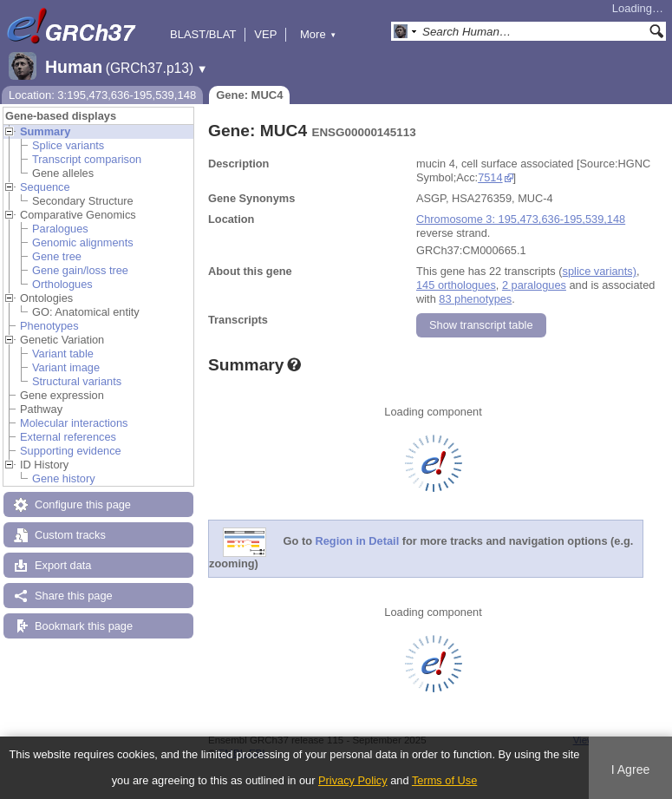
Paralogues (60, 229)
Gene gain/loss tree (80, 270)
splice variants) (600, 271)
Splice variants (68, 145)
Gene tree (57, 256)
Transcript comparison (87, 159)
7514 (490, 177)
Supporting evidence (71, 451)
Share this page (74, 596)
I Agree (631, 770)
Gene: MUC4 (249, 95)
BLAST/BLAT (203, 34)
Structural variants (77, 381)
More (318, 34)
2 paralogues (534, 285)
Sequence (45, 187)
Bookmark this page (84, 626)
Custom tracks (70, 535)
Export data (63, 565)
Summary (45, 131)
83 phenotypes (475, 299)
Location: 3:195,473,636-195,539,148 (102, 95)
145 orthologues (456, 285)
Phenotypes (49, 326)
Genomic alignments (83, 242)
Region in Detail (358, 542)
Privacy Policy (353, 780)
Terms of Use (444, 780)
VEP (265, 34)
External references (68, 437)
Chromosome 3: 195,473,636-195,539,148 (521, 219)
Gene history (64, 478)
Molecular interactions (74, 423)
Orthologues (62, 284)
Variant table (63, 354)
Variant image (66, 367)
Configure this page (83, 504)
